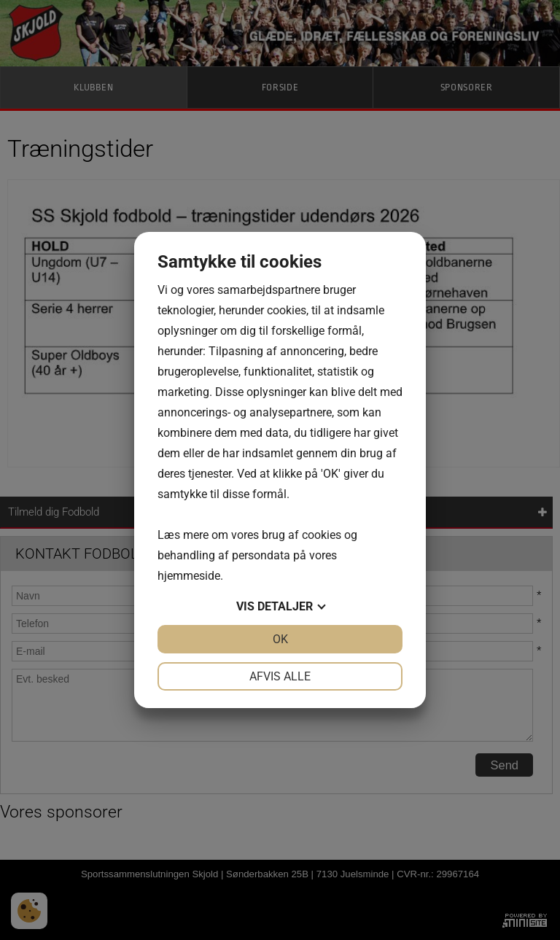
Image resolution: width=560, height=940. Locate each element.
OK (280, 639)
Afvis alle (280, 676)
